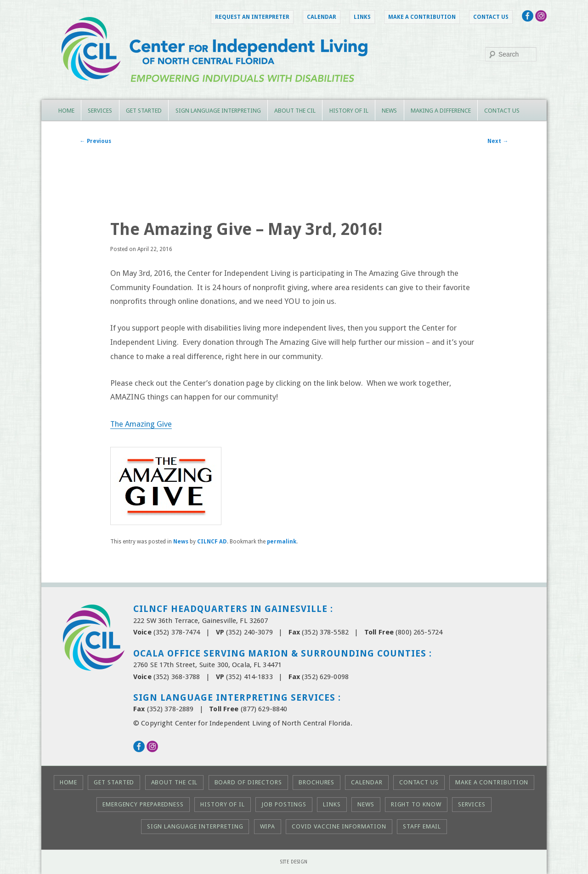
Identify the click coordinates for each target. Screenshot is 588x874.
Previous (96, 141)
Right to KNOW (416, 804)
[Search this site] (511, 54)
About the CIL (295, 111)
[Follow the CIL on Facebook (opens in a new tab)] (528, 19)
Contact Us (491, 17)
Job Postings (284, 804)
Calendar (322, 17)
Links (362, 17)
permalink (282, 542)
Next (498, 141)
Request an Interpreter (252, 17)
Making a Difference (441, 111)
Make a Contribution (422, 17)
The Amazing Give (141, 424)
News (389, 111)
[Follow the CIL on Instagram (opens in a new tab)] (541, 19)
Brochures (317, 782)
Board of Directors (248, 782)
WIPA (268, 826)
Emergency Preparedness (143, 804)
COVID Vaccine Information (339, 826)
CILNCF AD (212, 542)
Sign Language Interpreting (218, 111)
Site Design (294, 862)
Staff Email (422, 826)
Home (66, 111)
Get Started (144, 111)
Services (100, 111)
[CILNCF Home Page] (294, 92)
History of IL (349, 111)
